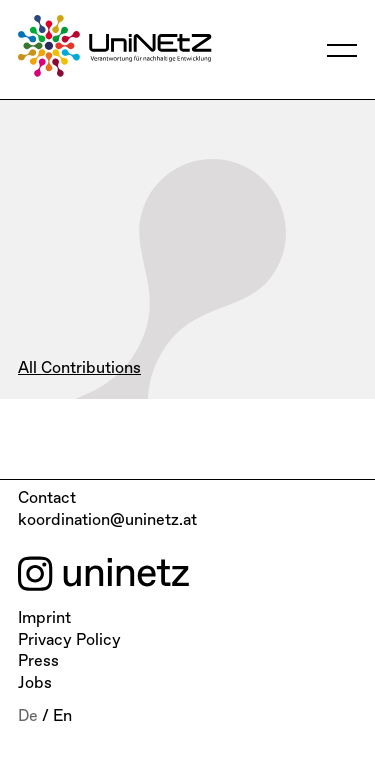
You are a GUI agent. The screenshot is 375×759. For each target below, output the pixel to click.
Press (38, 662)
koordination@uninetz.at (107, 521)
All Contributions (79, 369)
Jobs (35, 684)
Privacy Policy (69, 641)
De (28, 717)
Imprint (44, 619)
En (62, 717)
